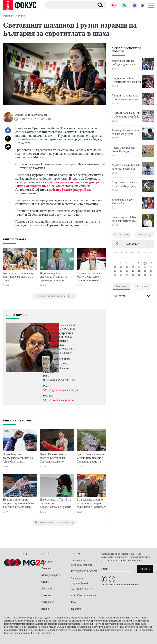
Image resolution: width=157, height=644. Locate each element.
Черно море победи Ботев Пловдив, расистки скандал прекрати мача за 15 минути (123, 150)
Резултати (142, 286)
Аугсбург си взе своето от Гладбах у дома (125, 132)
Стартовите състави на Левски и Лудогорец (125, 184)
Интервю (47, 595)
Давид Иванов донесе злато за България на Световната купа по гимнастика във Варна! (54, 458)
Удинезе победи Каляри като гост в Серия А (126, 167)
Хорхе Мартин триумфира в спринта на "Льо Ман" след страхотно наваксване (18, 458)
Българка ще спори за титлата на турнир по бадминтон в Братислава (91, 503)
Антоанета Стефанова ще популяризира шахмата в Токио (19, 277)
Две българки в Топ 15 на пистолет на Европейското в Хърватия (56, 503)
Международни (51, 575)
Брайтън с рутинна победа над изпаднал (124, 63)
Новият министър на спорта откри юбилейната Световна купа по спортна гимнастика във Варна (19, 504)
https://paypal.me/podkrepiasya (60, 390)
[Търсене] (69, 5)
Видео (45, 609)
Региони (46, 568)
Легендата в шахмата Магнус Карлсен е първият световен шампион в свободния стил (90, 277)
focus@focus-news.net (84, 571)
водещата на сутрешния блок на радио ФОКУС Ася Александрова (58, 337)
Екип (74, 602)
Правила (76, 609)
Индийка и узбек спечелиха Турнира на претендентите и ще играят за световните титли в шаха (53, 277)
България (47, 562)
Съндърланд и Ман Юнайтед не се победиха (126, 80)
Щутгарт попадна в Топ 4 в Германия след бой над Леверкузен (126, 115)
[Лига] (133, 296)
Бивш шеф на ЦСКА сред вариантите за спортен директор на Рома (124, 219)
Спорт (45, 582)
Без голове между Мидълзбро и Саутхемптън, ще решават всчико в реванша (122, 202)
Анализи (47, 589)
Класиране (121, 286)
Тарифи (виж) (80, 583)
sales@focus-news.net (84, 595)
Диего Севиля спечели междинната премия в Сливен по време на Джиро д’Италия (90, 458)
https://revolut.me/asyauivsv (58, 400)
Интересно (48, 602)
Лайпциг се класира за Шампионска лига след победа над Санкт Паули (126, 97)
